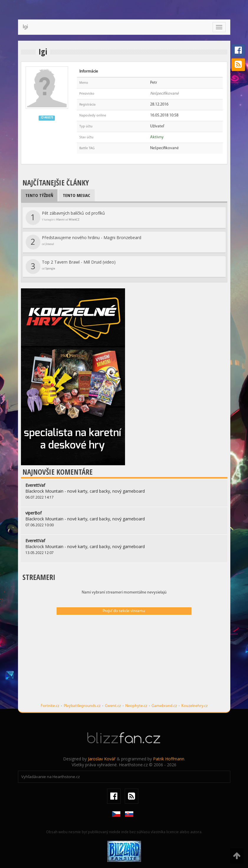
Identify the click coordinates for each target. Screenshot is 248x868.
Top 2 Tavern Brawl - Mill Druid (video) (71, 267)
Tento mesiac (77, 195)
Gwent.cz (113, 706)
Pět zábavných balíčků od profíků (65, 218)
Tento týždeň (39, 195)
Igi (25, 27)
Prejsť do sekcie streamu (124, 611)
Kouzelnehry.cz (194, 706)
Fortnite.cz (50, 706)
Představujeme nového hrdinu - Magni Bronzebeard (83, 242)
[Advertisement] (124, 662)
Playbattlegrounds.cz (82, 706)
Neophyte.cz (136, 706)
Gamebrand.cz (164, 706)
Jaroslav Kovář (102, 759)
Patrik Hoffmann (169, 759)
